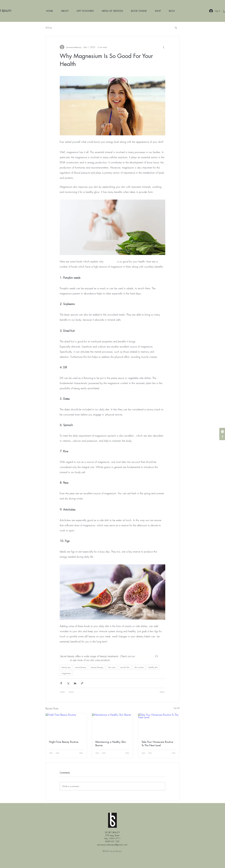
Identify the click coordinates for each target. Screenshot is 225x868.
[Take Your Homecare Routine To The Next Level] (159, 725)
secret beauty (81, 667)
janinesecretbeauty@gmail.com (112, 845)
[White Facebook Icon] (222, 437)
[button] (176, 28)
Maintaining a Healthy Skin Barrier (111, 744)
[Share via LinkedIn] (75, 683)
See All (177, 708)
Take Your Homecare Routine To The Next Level (157, 744)
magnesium (66, 673)
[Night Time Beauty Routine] (66, 725)
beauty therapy (97, 667)
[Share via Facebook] (61, 683)
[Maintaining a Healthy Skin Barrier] (113, 725)
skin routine (139, 667)
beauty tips (66, 667)
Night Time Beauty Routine (64, 742)
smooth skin (125, 667)
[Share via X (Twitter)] (68, 683)
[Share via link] (82, 683)
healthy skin (153, 667)
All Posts (49, 28)
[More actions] (164, 47)
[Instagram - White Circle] (222, 432)
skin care (112, 667)
